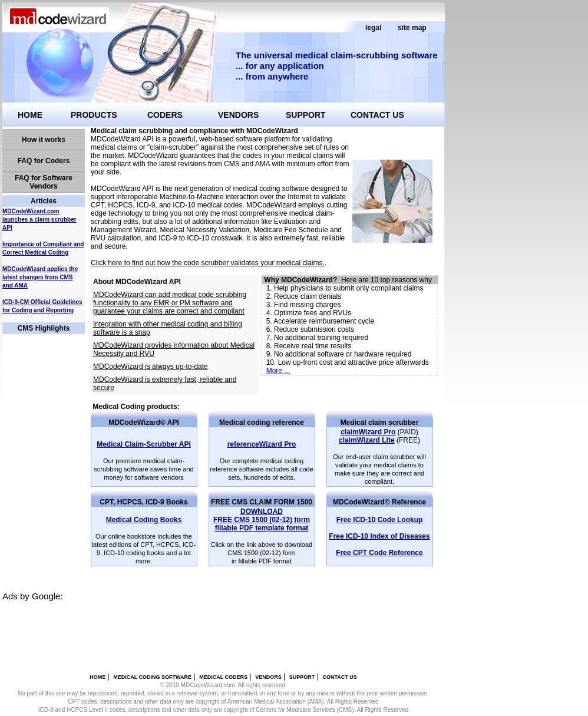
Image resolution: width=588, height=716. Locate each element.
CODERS (165, 115)
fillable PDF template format (262, 520)
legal (373, 28)
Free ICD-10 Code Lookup (380, 520)
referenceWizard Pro (262, 444)
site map (412, 28)
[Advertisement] (217, 628)
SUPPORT (306, 115)
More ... (278, 371)
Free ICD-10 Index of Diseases (379, 536)
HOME (30, 115)
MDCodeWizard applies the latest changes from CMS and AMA (40, 277)
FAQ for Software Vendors (44, 182)
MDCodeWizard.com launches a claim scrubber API (39, 220)
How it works (44, 140)
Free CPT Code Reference (379, 553)
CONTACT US (377, 115)
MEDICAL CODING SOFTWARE (152, 677)
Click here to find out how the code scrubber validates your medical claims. (208, 263)
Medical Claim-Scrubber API (144, 444)
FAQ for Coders (44, 161)
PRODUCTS (94, 115)
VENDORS (238, 115)
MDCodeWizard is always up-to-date (151, 367)
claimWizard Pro (368, 432)
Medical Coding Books (144, 520)
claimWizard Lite (367, 440)
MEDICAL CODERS (223, 677)
